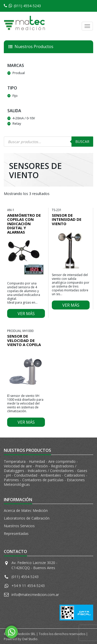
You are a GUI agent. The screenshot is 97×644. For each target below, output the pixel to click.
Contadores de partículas (43, 480)
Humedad (37, 461)
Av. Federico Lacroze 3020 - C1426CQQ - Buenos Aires (34, 565)
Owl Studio (30, 639)
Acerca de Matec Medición (26, 510)
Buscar (82, 141)
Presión (42, 466)
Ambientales (51, 475)
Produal (19, 73)
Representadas (16, 533)
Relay (17, 123)
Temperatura (15, 461)
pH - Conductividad (22, 475)
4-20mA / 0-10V (24, 118)
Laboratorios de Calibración (27, 518)
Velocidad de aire (18, 466)
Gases (82, 471)
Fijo (15, 96)
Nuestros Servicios (19, 526)
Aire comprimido (62, 461)
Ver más (26, 314)
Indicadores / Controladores (51, 471)
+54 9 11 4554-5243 (28, 586)
